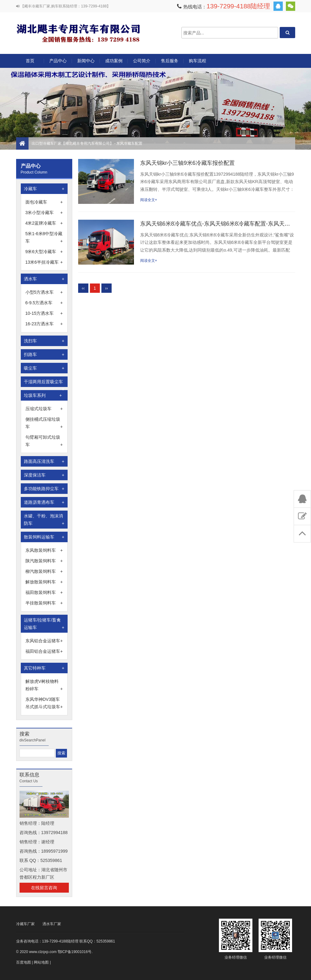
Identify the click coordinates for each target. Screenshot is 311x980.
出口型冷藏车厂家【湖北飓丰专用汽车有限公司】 (78, 33)
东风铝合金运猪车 (44, 641)
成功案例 (114, 61)
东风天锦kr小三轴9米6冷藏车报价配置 (187, 163)
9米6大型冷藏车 (44, 252)
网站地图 (41, 962)
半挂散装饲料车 (44, 603)
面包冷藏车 (44, 202)
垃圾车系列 (43, 395)
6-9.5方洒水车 (44, 303)
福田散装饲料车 (44, 592)
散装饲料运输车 (44, 537)
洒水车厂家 (52, 924)
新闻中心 (86, 61)
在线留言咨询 (44, 888)
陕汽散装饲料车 (44, 561)
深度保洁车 (44, 475)
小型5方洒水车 (44, 292)
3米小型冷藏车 (44, 213)
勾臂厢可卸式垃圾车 (44, 442)
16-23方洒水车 (44, 324)
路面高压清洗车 (44, 461)
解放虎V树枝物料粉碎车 (44, 686)
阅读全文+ (149, 200)
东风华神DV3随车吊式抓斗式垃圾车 (44, 704)
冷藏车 (44, 189)
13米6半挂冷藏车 (44, 262)
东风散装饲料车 (44, 550)
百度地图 (24, 962)
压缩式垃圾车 (44, 409)
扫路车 (44, 354)
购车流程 (198, 61)
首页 (30, 61)
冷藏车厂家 (25, 924)
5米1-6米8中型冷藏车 (44, 238)
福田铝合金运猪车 (44, 651)
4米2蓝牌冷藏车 (44, 223)
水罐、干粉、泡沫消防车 (44, 520)
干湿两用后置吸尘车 (44, 383)
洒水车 (44, 279)
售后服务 (170, 61)
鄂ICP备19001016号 (75, 952)
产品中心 (58, 63)
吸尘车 (44, 368)
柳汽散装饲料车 (44, 571)
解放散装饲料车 (44, 582)
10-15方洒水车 (44, 313)
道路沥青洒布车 (44, 502)
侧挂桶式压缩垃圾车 (44, 424)
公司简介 (142, 61)
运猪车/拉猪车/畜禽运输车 (44, 624)
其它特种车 (44, 668)
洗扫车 (44, 341)
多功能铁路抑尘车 (44, 489)
